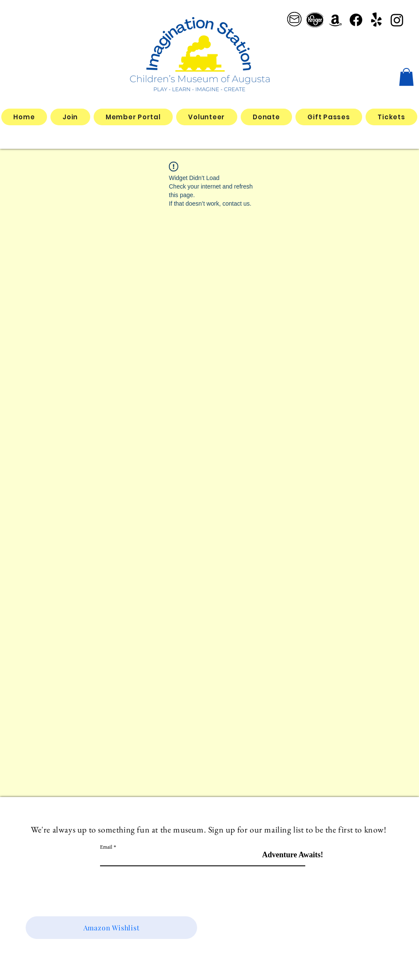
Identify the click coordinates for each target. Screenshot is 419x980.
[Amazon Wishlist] (111, 928)
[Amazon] (335, 20)
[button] (406, 77)
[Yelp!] (376, 20)
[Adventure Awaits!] (293, 855)
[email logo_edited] (294, 20)
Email (106, 847)
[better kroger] (315, 20)
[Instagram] (397, 20)
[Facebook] (356, 20)
